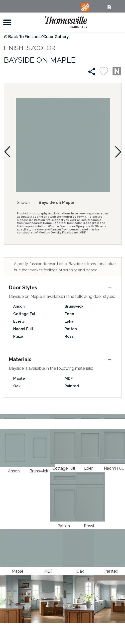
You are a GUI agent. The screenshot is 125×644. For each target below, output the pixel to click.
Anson (19, 306)
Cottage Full (25, 314)
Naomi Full (23, 329)
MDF (69, 378)
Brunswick (74, 306)
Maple (19, 378)
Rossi (70, 336)
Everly (19, 321)
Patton (71, 329)
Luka (69, 321)
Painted (72, 386)
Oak (17, 386)
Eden (69, 314)
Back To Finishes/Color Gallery (39, 37)
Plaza (18, 336)
